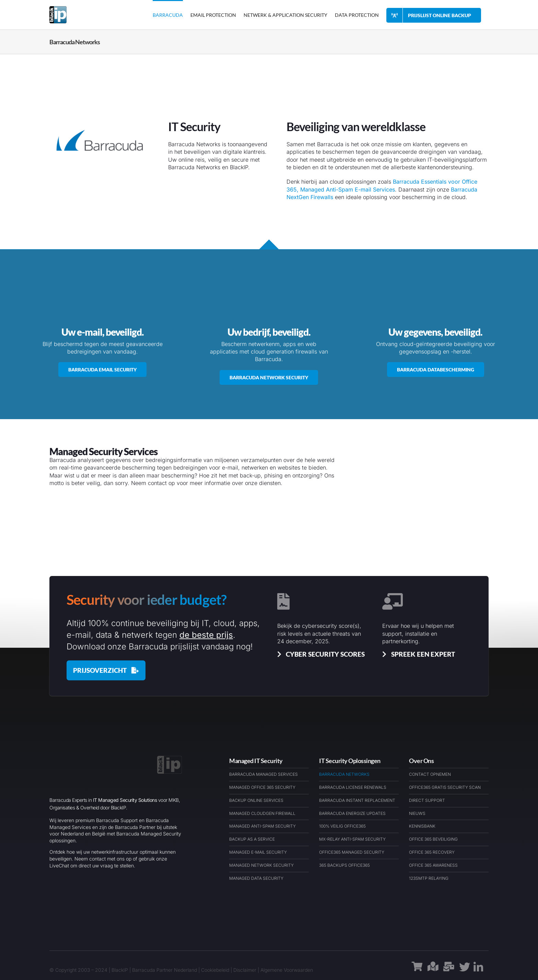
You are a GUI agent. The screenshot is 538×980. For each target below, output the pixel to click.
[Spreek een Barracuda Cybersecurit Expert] (417, 654)
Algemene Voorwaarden (287, 970)
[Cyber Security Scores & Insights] (320, 654)
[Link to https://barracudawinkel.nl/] (417, 970)
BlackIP (120, 970)
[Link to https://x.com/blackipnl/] (465, 970)
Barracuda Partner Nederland (165, 970)
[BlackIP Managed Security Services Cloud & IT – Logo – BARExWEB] (169, 759)
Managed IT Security (256, 761)
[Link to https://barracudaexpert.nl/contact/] (449, 970)
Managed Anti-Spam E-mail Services (348, 189)
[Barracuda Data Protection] (436, 370)
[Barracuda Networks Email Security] (102, 370)
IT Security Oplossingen (350, 761)
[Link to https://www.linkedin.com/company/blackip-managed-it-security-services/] (478, 970)
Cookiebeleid (215, 970)
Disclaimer (245, 970)
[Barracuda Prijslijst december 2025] (106, 670)
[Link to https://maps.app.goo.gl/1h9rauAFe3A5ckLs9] (433, 970)
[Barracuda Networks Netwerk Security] (269, 377)
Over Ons (421, 761)
